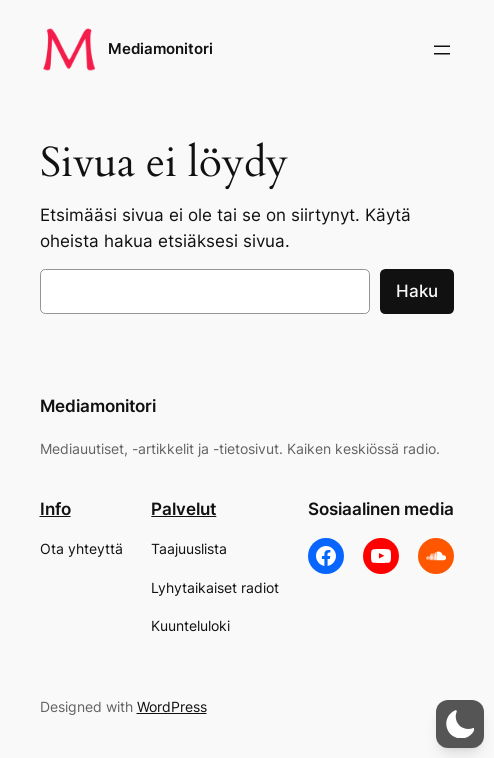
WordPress (172, 706)
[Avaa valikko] (442, 50)
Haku (417, 291)
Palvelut (183, 509)
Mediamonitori (160, 49)
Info (55, 509)
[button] (460, 724)
